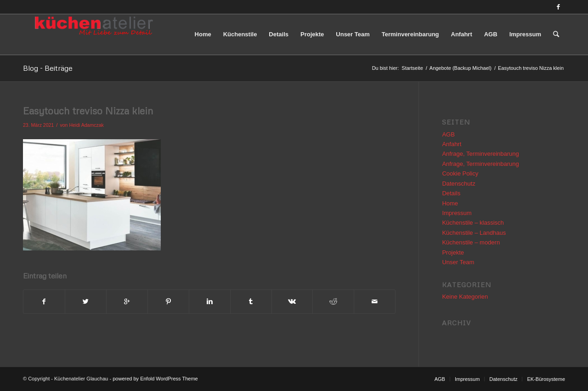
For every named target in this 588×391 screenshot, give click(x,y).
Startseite (412, 68)
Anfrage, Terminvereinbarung (480, 154)
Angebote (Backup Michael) (461, 68)
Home (450, 203)
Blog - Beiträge (48, 68)
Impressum (457, 213)
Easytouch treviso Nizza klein (88, 111)
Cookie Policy (460, 173)
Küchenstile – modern (471, 242)
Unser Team (458, 262)
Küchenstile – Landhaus (474, 233)
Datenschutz (458, 184)
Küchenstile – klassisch (473, 223)
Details (451, 193)
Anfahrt (452, 144)
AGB (448, 134)
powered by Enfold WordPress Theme (155, 379)
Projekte (453, 252)
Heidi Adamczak (86, 125)
